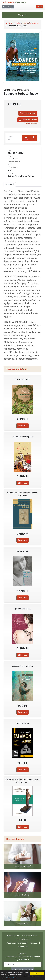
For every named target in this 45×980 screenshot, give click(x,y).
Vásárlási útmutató (30, 936)
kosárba (22, 426)
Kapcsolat (34, 943)
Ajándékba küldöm (28, 120)
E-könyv (9, 23)
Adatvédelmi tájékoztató (17, 943)
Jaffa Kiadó (13, 159)
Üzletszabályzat (22, 939)
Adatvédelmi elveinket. (12, 978)
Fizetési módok (13, 936)
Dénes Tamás (24, 90)
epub (26, 138)
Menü (23, 15)
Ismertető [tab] (10, 184)
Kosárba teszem (28, 113)
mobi (33, 138)
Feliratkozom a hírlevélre (23, 970)
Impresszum (23, 947)
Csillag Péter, (10, 90)
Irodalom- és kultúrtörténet (27, 23)
